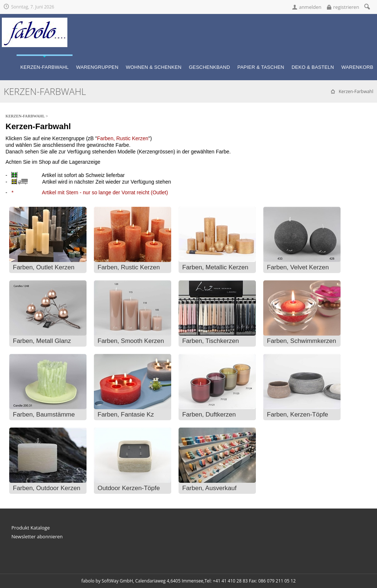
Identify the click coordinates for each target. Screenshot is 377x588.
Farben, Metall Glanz (42, 341)
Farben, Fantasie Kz (126, 415)
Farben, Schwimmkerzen (302, 341)
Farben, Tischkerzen (211, 341)
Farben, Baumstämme (44, 415)
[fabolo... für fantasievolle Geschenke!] (35, 21)
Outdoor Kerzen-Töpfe (129, 488)
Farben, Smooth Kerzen (131, 341)
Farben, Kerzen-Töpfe (297, 415)
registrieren (346, 7)
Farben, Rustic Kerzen (129, 267)
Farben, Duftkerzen (209, 415)
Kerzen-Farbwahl (25, 116)
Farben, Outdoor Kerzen (47, 488)
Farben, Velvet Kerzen (298, 267)
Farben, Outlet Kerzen (44, 267)
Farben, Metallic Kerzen (215, 267)
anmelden (310, 7)
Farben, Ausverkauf (209, 488)
